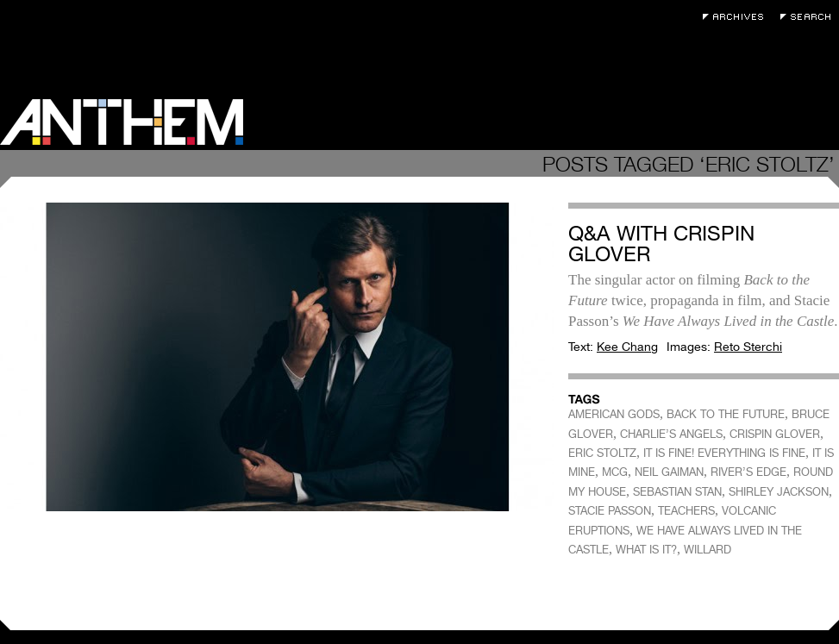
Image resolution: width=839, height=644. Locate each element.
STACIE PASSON (610, 511)
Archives (737, 17)
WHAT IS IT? (646, 550)
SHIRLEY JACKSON (779, 492)
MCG (615, 472)
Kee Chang (627, 347)
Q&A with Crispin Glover (661, 244)
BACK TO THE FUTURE (726, 414)
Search (810, 17)
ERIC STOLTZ (602, 453)
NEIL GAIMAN (669, 472)
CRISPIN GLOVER (775, 434)
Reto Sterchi (748, 347)
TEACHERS (686, 511)
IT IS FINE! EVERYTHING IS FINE (724, 453)
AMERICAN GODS (614, 414)
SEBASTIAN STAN (677, 492)
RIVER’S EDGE (748, 472)
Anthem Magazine (122, 122)
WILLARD (708, 550)
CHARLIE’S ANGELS (671, 434)
